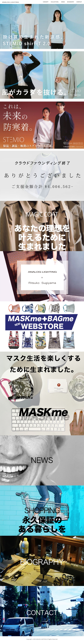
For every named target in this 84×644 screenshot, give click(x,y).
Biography (71, 4)
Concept (46, 4)
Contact (79, 4)
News (63, 4)
